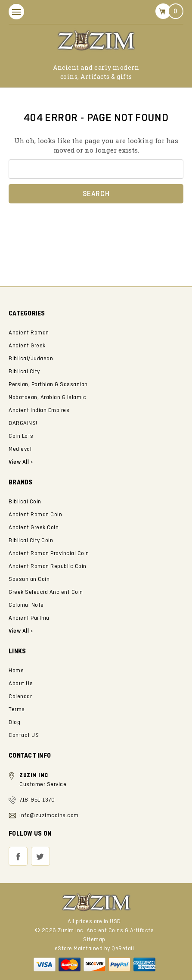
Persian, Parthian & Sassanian (48, 385)
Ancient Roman (29, 333)
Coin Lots (21, 436)
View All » (21, 631)
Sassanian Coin (29, 579)
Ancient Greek (27, 346)
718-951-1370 (37, 800)
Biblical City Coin (31, 541)
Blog (14, 723)
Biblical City (24, 372)
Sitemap (94, 940)
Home (16, 671)
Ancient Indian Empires (39, 410)
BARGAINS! (23, 423)
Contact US (24, 735)
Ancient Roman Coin (35, 515)
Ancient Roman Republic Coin (48, 566)
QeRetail (123, 949)
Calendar (20, 697)
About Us (21, 684)
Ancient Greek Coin (34, 528)
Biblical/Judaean (31, 359)
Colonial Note (26, 605)
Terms (17, 710)
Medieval (20, 449)
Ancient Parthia (29, 618)
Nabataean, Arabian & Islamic (47, 398)
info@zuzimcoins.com (49, 816)
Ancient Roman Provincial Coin (49, 554)
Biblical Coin (25, 502)
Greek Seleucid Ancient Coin (46, 592)
